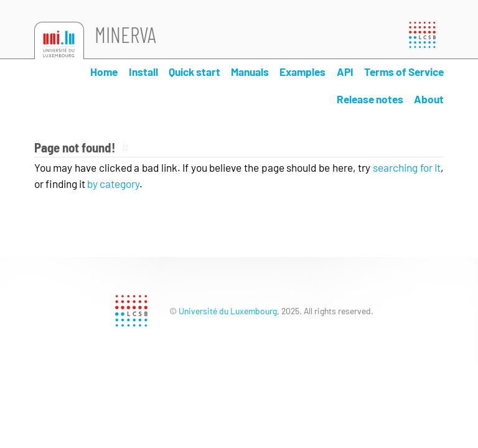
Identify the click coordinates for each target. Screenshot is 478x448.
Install (143, 72)
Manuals (250, 72)
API (345, 72)
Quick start (194, 72)
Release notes (370, 99)
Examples (302, 72)
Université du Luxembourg (228, 311)
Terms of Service (404, 72)
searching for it (407, 167)
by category (113, 184)
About (429, 99)
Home (104, 72)
